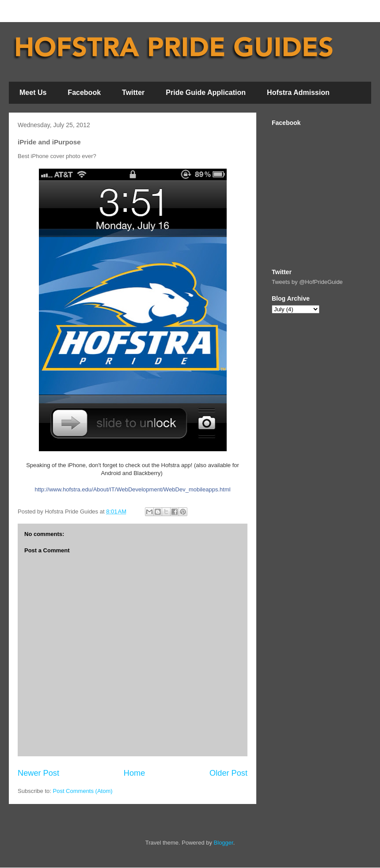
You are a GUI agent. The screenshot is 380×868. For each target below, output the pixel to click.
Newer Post (38, 773)
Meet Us (33, 92)
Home (135, 773)
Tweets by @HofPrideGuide (307, 282)
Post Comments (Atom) (83, 791)
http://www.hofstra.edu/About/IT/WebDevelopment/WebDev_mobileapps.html (132, 489)
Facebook (84, 92)
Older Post (228, 773)
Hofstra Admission (298, 92)
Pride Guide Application (206, 92)
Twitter (133, 92)
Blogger (224, 843)
